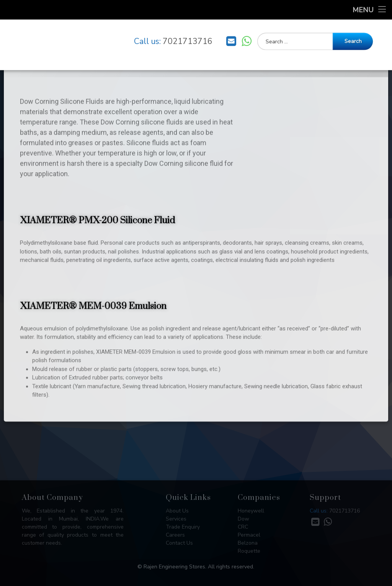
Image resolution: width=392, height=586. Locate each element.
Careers (175, 535)
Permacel (249, 535)
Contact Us (179, 543)
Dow (243, 519)
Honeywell (251, 511)
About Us (177, 511)
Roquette (249, 551)
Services (176, 519)
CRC (243, 527)
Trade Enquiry (183, 527)
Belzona (248, 543)
